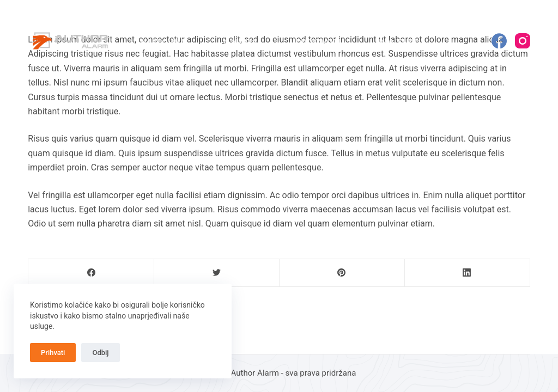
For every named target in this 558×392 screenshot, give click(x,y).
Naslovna (163, 43)
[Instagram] (523, 41)
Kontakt (398, 43)
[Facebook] (499, 41)
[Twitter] (217, 273)
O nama (241, 43)
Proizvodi (318, 43)
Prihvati (53, 353)
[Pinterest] (342, 273)
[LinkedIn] (467, 273)
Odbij (100, 353)
